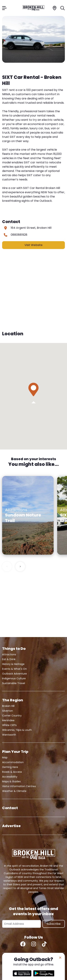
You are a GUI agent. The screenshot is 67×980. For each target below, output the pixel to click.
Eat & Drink (9, 659)
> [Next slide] (20, 566)
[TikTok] (44, 944)
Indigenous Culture (14, 678)
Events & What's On (14, 669)
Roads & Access (12, 772)
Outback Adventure (14, 674)
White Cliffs (9, 725)
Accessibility (10, 777)
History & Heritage (13, 664)
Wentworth (9, 735)
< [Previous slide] (7, 566)
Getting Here (10, 767)
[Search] (63, 8)
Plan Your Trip (15, 752)
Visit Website (33, 245)
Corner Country (12, 716)
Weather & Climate (14, 791)
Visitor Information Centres (19, 786)
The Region (13, 700)
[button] (33, 389)
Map (5, 757)
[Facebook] (23, 944)
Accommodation (13, 762)
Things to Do (14, 649)
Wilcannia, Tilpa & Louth (17, 730)
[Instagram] (34, 944)
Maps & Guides (11, 781)
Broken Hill (8, 706)
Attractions (9, 654)
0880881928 (19, 235)
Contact (10, 808)
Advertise (11, 826)
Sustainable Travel (14, 683)
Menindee (8, 720)
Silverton (8, 711)
